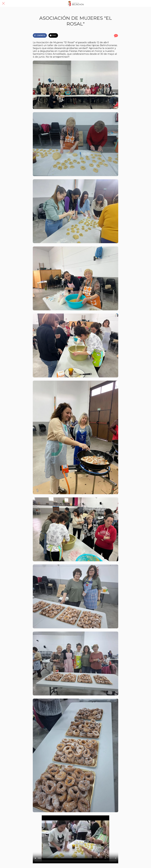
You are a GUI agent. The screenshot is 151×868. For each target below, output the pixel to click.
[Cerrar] (3, 3)
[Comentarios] (116, 36)
